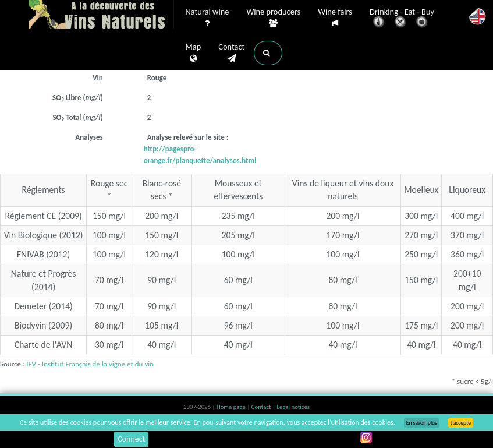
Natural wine (208, 18)
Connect (131, 439)
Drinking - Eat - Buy (402, 19)
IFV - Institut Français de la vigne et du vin (90, 364)
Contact (231, 53)
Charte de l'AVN (44, 345)
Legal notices (293, 407)
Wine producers (273, 18)
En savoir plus (422, 423)
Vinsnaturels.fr (101, 16)
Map (194, 53)
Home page (232, 407)
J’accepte (461, 423)
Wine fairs (335, 18)
